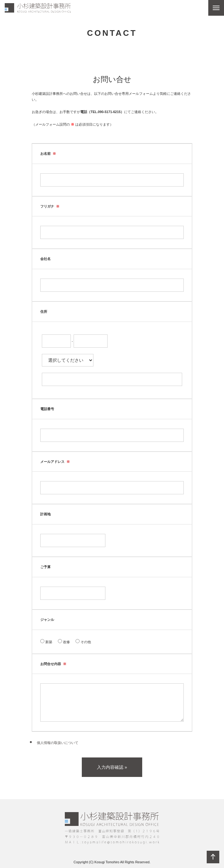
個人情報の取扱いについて (57, 743)
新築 (46, 641)
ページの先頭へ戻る (213, 857)
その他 (83, 641)
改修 (64, 641)
